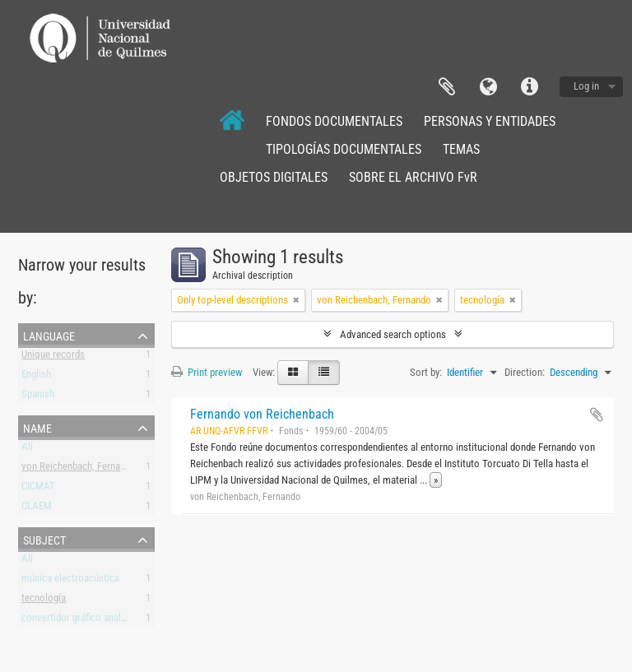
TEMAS (461, 149)
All (27, 450)
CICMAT (38, 489)
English (36, 377)
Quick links (529, 87)
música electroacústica (70, 581)
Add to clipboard (597, 415)
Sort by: (426, 372)
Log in (586, 86)
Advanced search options (393, 334)
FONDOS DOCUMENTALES (334, 121)
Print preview (207, 372)
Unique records (53, 357)
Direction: (525, 372)
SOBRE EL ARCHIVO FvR (413, 177)
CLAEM (37, 509)
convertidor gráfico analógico (83, 621)
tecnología (44, 601)
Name (37, 427)
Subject (44, 539)
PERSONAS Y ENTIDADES (490, 121)
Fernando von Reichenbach (262, 414)
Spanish (38, 397)
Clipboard (447, 87)
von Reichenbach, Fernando (79, 469)
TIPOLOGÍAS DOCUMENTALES (344, 149)
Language (488, 87)
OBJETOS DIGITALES (274, 177)
